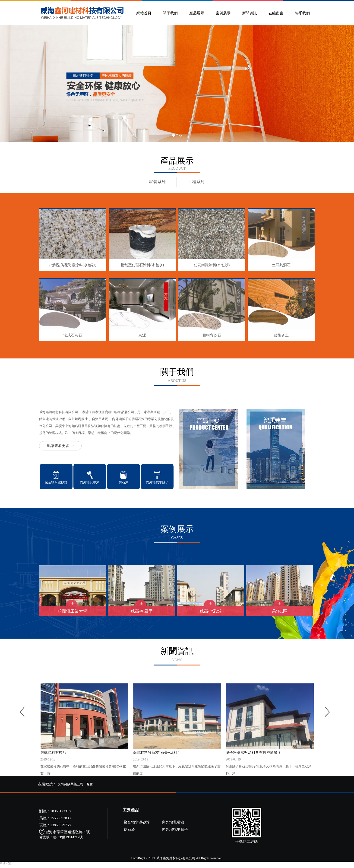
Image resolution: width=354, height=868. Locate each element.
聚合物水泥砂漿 (137, 822)
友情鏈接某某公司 (70, 784)
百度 (89, 784)
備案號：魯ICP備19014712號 (61, 837)
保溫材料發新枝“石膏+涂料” (177, 764)
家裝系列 (157, 182)
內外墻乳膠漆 (173, 822)
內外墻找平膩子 (175, 829)
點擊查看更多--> (60, 446)
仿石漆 (129, 829)
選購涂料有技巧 (84, 764)
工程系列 (196, 182)
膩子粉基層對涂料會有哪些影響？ (270, 764)
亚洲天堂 (6, 863)
